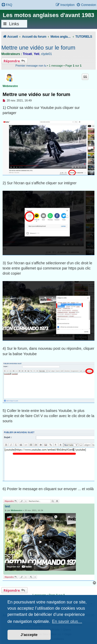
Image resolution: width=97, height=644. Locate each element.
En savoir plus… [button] (67, 621)
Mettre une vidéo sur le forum (38, 48)
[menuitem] (7, 5)
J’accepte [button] (29, 635)
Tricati (27, 54)
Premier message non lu (31, 66)
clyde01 (47, 54)
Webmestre (10, 86)
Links (14, 24)
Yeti (37, 54)
